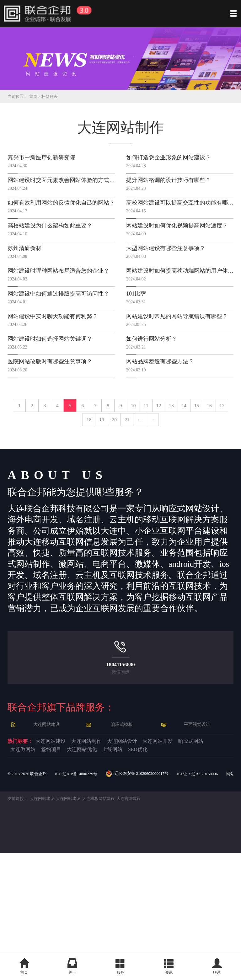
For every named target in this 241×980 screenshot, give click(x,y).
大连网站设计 (192, 850)
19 (197, 498)
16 (132, 498)
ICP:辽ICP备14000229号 (81, 900)
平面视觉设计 (198, 831)
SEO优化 (124, 874)
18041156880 (120, 771)
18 (175, 498)
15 (110, 498)
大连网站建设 (48, 831)
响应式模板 (123, 831)
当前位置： (19, 96)
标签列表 (53, 96)
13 (66, 498)
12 (45, 498)
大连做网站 (137, 862)
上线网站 (84, 874)
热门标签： (29, 850)
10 (218, 475)
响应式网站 (89, 862)
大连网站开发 (36, 862)
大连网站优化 (36, 874)
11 (23, 498)
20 (218, 498)
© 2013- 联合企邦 (29, 900)
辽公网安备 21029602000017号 (146, 900)
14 (88, 498)
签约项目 (181, 862)
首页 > (37, 96)
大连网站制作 (135, 850)
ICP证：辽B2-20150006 (211, 900)
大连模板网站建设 (105, 926)
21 (99, 521)
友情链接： (19, 926)
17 (153, 498)
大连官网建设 (138, 926)
